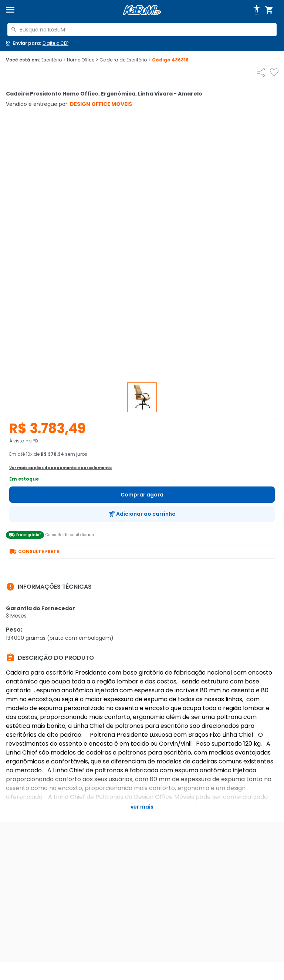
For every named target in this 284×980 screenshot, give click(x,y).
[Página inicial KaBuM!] (142, 10)
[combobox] (142, 30)
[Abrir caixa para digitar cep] (36, 43)
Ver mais (142, 807)
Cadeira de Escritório (125, 60)
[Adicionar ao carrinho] (142, 514)
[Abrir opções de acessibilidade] (257, 10)
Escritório (53, 60)
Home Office (82, 60)
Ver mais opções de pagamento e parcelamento (60, 468)
